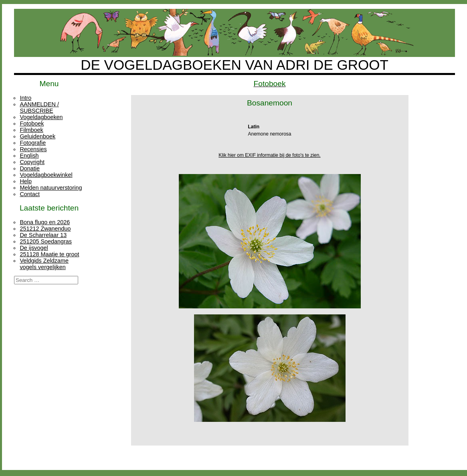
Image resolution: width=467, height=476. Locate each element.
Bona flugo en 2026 (45, 222)
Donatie (30, 168)
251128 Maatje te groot (49, 254)
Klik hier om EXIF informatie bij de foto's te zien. (269, 155)
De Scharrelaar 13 (43, 235)
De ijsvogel (34, 248)
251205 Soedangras (46, 241)
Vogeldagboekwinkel (46, 175)
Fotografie (33, 143)
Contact (30, 194)
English (29, 156)
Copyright (32, 162)
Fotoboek (32, 124)
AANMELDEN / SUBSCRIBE (39, 107)
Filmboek (31, 130)
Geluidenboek (37, 136)
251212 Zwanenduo (45, 229)
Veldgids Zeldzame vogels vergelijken (44, 264)
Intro (25, 98)
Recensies (33, 149)
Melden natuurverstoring (51, 188)
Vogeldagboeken (41, 117)
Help (26, 181)
